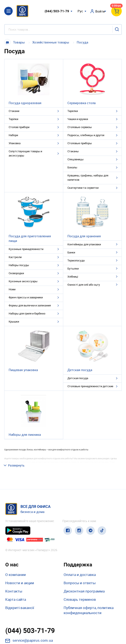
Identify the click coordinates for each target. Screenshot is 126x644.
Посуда (82, 42)
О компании (16, 546)
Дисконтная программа (84, 562)
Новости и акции (20, 554)
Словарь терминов (80, 571)
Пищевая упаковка (23, 370)
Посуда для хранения (84, 236)
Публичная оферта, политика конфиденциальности (89, 582)
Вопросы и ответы (80, 554)
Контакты (14, 562)
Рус (80, 11)
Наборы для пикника (25, 434)
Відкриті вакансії (20, 579)
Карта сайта (16, 571)
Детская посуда (80, 370)
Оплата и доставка (80, 546)
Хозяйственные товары (51, 42)
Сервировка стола (81, 103)
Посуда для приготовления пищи (30, 238)
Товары (19, 42)
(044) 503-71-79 (57, 11)
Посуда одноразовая (25, 103)
